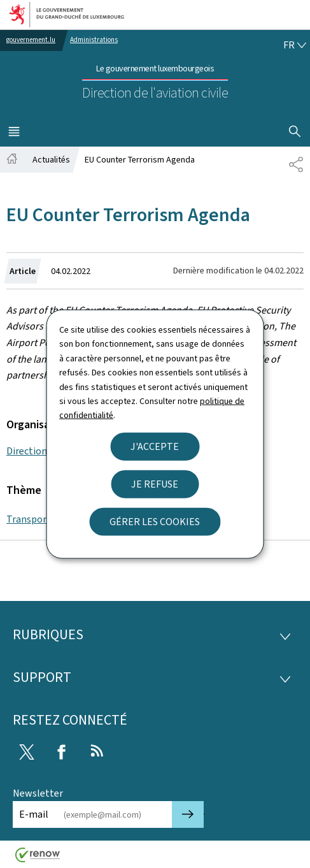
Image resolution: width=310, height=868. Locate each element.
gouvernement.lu (31, 40)
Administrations (94, 40)
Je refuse (155, 483)
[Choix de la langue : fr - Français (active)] (295, 45)
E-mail (34, 814)
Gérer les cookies (155, 521)
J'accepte (155, 446)
